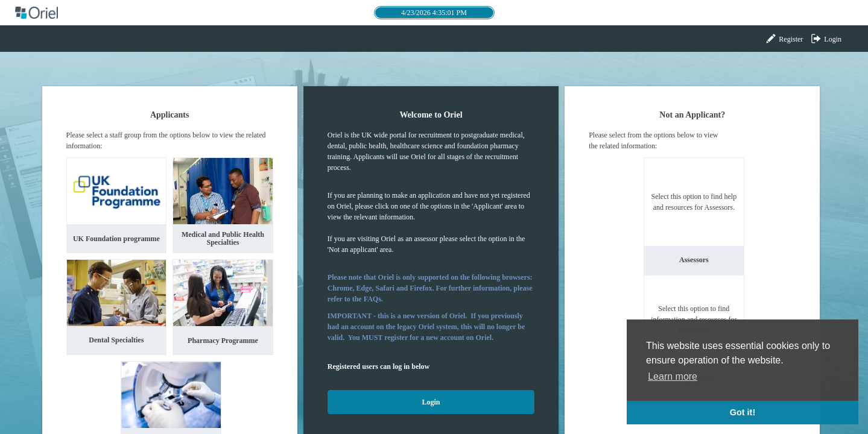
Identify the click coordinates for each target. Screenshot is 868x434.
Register (784, 39)
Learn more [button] (673, 376)
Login (826, 39)
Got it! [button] (743, 412)
